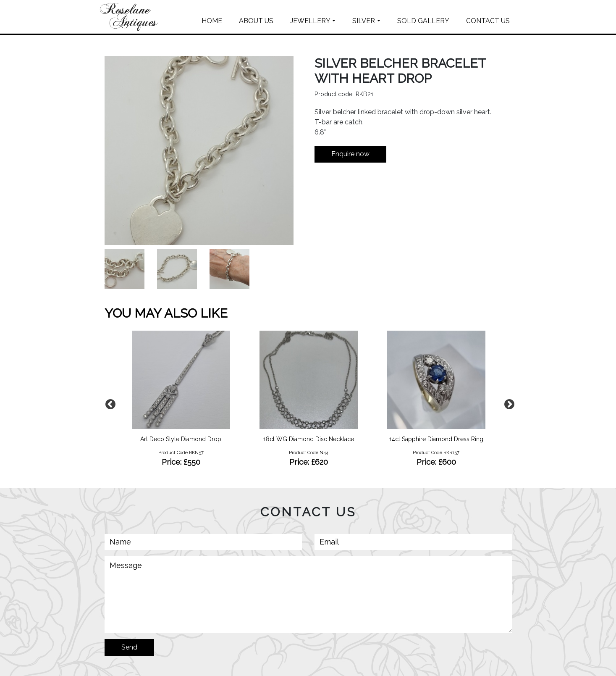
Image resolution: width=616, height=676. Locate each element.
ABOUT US (256, 21)
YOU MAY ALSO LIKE (166, 313)
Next (508, 403)
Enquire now (350, 154)
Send (129, 647)
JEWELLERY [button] (310, 21)
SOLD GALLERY (423, 21)
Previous (109, 403)
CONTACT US (488, 21)
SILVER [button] (364, 21)
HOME (212, 21)
